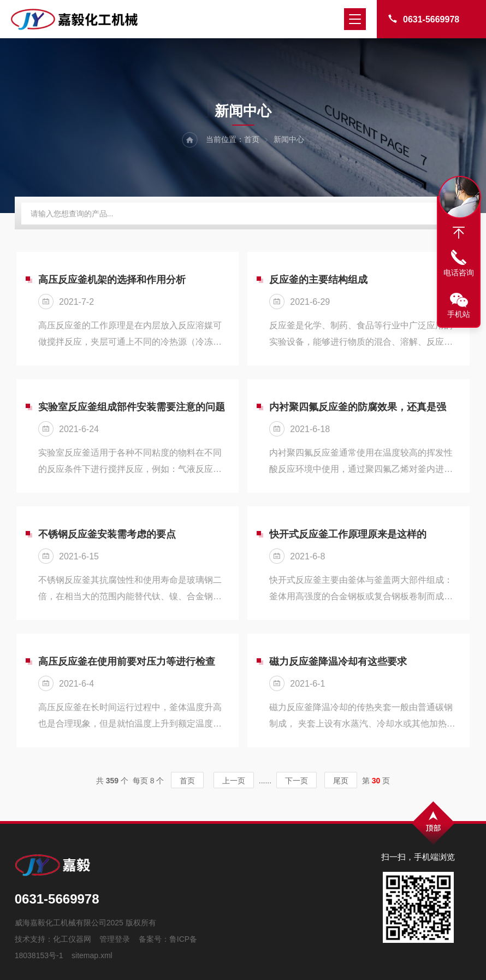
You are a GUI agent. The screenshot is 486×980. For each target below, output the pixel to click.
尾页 (341, 781)
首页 (252, 139)
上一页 (234, 781)
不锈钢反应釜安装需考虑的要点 (107, 534)
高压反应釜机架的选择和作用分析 (112, 280)
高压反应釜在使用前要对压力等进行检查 (127, 662)
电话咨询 (459, 273)
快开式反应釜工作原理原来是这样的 (348, 534)
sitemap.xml (92, 955)
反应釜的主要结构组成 (318, 280)
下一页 (297, 781)
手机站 (459, 314)
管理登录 (115, 939)
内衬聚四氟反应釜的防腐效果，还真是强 (358, 407)
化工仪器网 (72, 939)
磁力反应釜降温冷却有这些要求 (338, 662)
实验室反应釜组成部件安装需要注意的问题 (132, 407)
